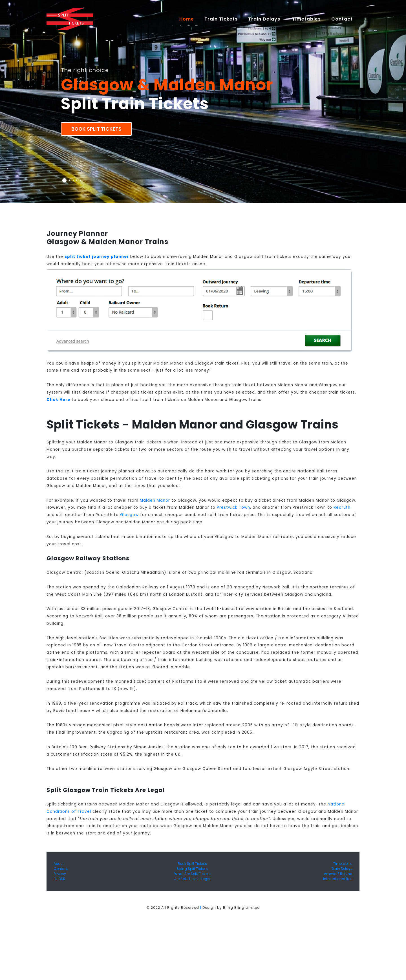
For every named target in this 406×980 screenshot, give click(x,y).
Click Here (58, 400)
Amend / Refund (338, 874)
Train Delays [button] (265, 19)
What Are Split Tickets (192, 874)
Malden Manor (155, 500)
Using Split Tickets (192, 869)
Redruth (342, 507)
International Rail (338, 879)
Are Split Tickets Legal (192, 879)
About (59, 864)
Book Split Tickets (96, 129)
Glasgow (129, 515)
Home (189, 19)
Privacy (60, 874)
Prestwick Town (233, 507)
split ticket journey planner (97, 257)
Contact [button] (343, 19)
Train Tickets (221, 19)
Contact (61, 869)
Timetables (306, 19)
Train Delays (342, 869)
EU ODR (59, 879)
